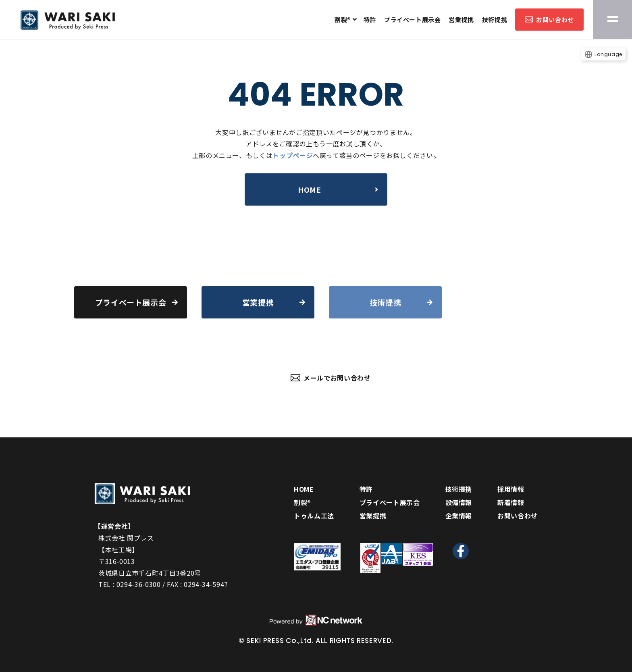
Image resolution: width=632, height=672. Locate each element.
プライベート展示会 (412, 20)
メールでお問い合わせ (331, 378)
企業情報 (459, 516)
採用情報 (511, 489)
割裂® (343, 20)
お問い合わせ (549, 20)
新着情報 (511, 502)
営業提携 (461, 20)
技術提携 (495, 20)
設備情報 (459, 502)
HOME (304, 489)
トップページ (293, 155)
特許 (370, 20)
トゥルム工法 (314, 516)
